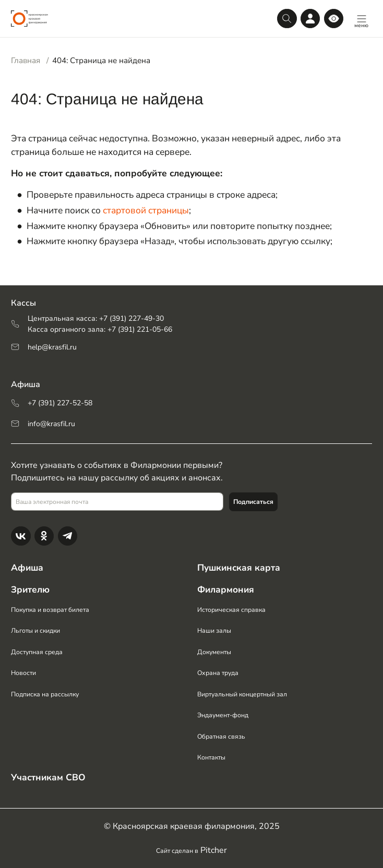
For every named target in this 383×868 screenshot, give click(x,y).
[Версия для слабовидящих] (334, 19)
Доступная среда (37, 652)
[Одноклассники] (44, 535)
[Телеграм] (68, 535)
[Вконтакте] (21, 535)
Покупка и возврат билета (51, 609)
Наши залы (214, 631)
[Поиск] (287, 19)
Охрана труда (218, 673)
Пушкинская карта (239, 568)
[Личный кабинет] (310, 19)
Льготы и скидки (36, 631)
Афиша (28, 568)
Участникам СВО (49, 777)
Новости (23, 673)
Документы (214, 652)
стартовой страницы (146, 210)
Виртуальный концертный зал (242, 694)
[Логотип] (29, 19)
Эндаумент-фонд (223, 715)
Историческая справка (232, 609)
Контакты (212, 757)
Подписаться (253, 501)
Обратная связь (221, 736)
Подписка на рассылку (45, 694)
